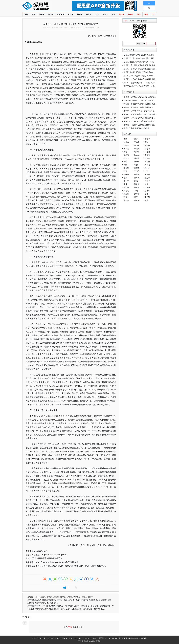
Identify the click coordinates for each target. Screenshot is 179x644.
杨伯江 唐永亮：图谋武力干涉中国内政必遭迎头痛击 (144, 72)
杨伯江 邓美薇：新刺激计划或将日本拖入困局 (141, 62)
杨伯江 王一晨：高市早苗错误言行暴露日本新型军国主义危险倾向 (149, 58)
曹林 (147, 142)
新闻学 (80, 14)
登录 (70, 627)
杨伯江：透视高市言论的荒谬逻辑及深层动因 (141, 69)
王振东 (137, 171)
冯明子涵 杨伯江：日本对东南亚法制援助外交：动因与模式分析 (148, 86)
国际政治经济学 (55, 558)
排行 (154, 14)
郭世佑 (147, 168)
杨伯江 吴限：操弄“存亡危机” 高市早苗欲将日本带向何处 (146, 76)
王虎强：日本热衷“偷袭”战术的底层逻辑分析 (141, 97)
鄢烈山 (126, 145)
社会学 (71, 14)
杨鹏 (136, 165)
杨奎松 (137, 162)
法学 (33, 14)
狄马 (147, 171)
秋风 (125, 178)
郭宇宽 (137, 152)
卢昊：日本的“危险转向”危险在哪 (136, 128)
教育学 (89, 14)
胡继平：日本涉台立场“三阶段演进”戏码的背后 (142, 118)
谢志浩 (126, 200)
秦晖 (125, 139)
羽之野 (147, 197)
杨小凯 (147, 191)
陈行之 (137, 139)
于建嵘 (137, 149)
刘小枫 (137, 178)
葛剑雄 (126, 187)
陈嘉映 (147, 145)
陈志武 (147, 149)
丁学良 (137, 142)
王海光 (147, 162)
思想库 (122, 14)
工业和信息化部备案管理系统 (89, 641)
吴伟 (125, 184)
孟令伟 (147, 178)
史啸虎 (137, 174)
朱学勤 (137, 194)
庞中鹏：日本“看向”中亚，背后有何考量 (139, 111)
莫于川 (137, 197)
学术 (34, 558)
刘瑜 (147, 184)
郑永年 (147, 139)
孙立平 (137, 200)
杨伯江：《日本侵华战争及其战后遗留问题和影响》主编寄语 (147, 79)
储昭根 (137, 187)
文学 (97, 14)
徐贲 (125, 152)
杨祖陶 (126, 155)
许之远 (126, 191)
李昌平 (147, 158)
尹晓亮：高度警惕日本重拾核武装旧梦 (138, 107)
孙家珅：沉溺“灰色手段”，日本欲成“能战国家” (141, 114)
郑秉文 (126, 197)
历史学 (105, 14)
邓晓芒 (147, 165)
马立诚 (147, 152)
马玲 (125, 171)
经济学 (42, 14)
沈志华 (137, 155)
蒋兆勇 (147, 181)
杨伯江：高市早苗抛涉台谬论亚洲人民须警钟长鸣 (143, 65)
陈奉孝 (137, 168)
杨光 (147, 200)
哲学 (113, 14)
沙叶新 (137, 184)
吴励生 (126, 194)
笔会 (139, 14)
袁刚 (136, 191)
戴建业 (137, 158)
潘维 (147, 194)
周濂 (125, 165)
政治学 (51, 14)
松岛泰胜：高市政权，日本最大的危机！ (139, 100)
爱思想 (42, 6)
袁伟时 (126, 174)
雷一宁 (126, 181)
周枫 (136, 181)
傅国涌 (137, 145)
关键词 (131, 14)
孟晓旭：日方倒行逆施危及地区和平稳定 (139, 125)
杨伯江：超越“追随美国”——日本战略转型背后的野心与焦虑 (147, 83)
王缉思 (126, 168)
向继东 (147, 155)
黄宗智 (126, 149)
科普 (146, 14)
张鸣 (125, 162)
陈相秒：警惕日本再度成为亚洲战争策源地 (140, 104)
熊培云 (147, 174)
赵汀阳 (126, 158)
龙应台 (126, 142)
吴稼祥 (147, 187)
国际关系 (61, 14)
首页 (26, 14)
